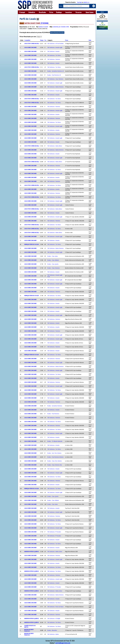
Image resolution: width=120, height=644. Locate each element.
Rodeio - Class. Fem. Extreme (54, 461)
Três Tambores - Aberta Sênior (55, 146)
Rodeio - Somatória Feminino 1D (56, 71)
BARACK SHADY (43, 27)
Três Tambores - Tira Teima (54, 55)
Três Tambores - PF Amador (54, 532)
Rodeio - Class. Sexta (53, 256)
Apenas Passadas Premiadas (57, 33)
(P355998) (44, 23)
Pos (45, 40)
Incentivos (69, 12)
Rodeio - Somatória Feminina (55, 406)
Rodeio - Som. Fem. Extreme (54, 453)
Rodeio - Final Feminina (53, 414)
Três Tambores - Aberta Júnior (55, 552)
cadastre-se (86, 2)
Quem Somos (90, 12)
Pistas (51, 12)
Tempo (42, 40)
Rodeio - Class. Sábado (53, 260)
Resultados (42, 12)
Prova (67, 40)
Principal (22, 12)
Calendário (32, 12)
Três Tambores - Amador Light (55, 47)
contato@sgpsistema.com (63, 643)
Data (90, 40)
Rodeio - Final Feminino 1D (54, 75)
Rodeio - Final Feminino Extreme (55, 457)
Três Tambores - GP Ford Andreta (55, 44)
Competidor (27, 40)
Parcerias (79, 12)
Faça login (79, 2)
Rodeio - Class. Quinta (53, 264)
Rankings (59, 12)
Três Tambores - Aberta (53, 634)
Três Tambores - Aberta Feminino (56, 87)
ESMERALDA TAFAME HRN (61, 27)
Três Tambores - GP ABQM (54, 618)
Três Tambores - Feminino (54, 59)
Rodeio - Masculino (52, 630)
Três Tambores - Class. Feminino (55, 79)
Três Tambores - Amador (53, 51)
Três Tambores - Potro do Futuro (55, 607)
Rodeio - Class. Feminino (54, 268)
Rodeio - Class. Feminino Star (55, 465)
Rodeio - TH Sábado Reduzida (55, 441)
